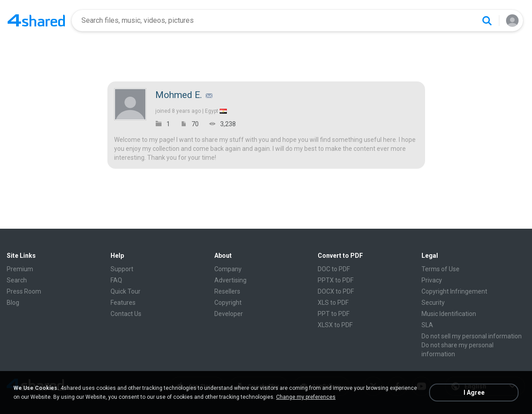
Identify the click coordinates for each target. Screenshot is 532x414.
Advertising (230, 280)
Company (228, 269)
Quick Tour (126, 291)
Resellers (227, 291)
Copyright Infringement (454, 291)
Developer (229, 314)
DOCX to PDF (336, 291)
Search (17, 280)
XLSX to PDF (335, 325)
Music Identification (449, 314)
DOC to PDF (334, 269)
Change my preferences (306, 397)
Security (433, 303)
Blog (13, 303)
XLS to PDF (333, 303)
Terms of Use (440, 269)
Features (123, 303)
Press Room (24, 291)
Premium (20, 269)
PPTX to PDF (336, 280)
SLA (427, 325)
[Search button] (487, 21)
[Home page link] (36, 21)
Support (122, 269)
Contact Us (126, 314)
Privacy (432, 280)
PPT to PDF (334, 314)
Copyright (228, 303)
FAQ (116, 280)
